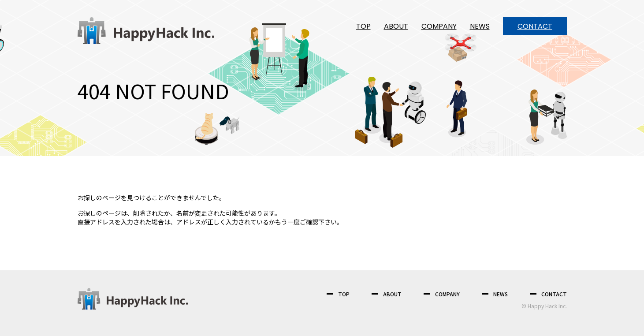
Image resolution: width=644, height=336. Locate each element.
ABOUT (396, 26)
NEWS (480, 26)
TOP (363, 26)
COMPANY (439, 26)
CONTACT (535, 26)
